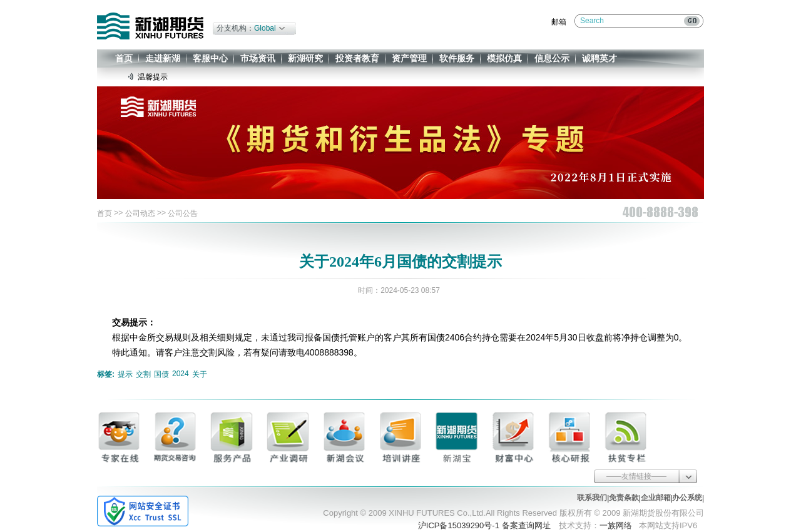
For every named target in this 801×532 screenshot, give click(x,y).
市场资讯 (258, 58)
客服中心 (210, 58)
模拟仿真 (504, 58)
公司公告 (183, 213)
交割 (143, 374)
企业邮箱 (656, 498)
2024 (181, 374)
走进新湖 (163, 58)
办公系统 (687, 498)
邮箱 (559, 22)
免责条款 (624, 498)
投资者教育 (357, 58)
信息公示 (552, 58)
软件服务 (457, 58)
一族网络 (616, 525)
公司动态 (140, 213)
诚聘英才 (599, 58)
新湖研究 (305, 58)
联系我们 (592, 498)
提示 (125, 374)
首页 (124, 58)
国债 (161, 374)
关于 (200, 374)
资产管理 (409, 58)
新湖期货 (150, 26)
